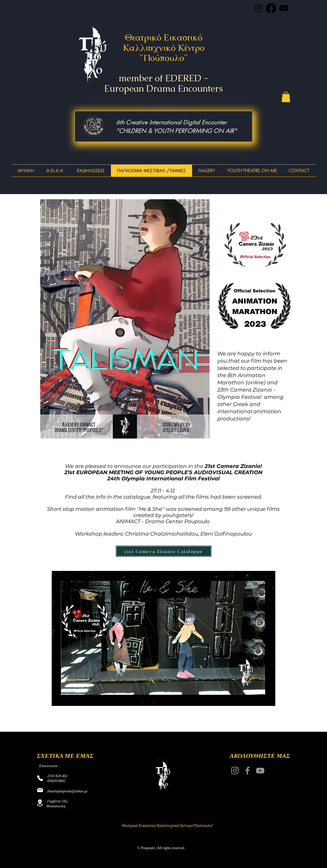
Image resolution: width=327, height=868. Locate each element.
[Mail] (40, 790)
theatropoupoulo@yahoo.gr (67, 791)
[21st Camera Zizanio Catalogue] (164, 551)
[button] (286, 97)
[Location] (40, 803)
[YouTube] (260, 771)
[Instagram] (235, 771)
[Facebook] (248, 771)
